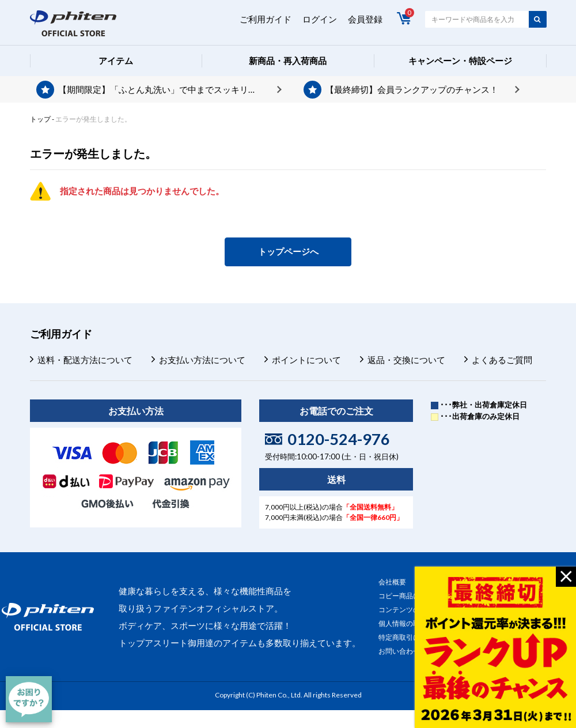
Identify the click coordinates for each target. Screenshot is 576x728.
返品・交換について (406, 360)
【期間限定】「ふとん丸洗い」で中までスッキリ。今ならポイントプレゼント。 (170, 89)
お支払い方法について (202, 360)
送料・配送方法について (85, 360)
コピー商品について (410, 596)
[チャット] (29, 699)
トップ (40, 119)
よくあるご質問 (502, 360)
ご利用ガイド (266, 19)
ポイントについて (306, 360)
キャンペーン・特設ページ (460, 61)
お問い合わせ (399, 651)
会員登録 (365, 19)
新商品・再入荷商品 (288, 61)
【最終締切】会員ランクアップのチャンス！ (412, 89)
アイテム (116, 61)
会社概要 (392, 582)
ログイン (320, 19)
